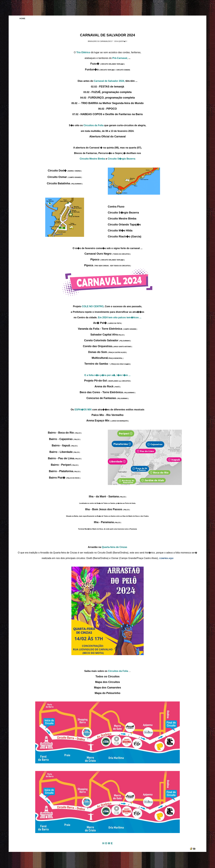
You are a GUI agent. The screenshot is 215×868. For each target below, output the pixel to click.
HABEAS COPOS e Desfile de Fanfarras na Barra (112, 114)
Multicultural (107, 358)
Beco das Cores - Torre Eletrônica (108, 392)
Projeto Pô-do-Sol (107, 381)
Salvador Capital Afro (108, 335)
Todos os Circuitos (107, 676)
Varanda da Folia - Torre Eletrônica (107, 329)
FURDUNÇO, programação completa (112, 98)
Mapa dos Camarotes (107, 688)
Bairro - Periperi (65, 465)
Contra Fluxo (116, 207)
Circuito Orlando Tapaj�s (124, 225)
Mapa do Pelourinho (107, 693)
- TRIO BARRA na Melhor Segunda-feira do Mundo (111, 103)
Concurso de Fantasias (107, 398)
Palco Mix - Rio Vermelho (107, 415)
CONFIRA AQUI (166, 558)
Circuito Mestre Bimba (122, 219)
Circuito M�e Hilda (120, 231)
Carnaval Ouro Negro (107, 254)
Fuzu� (107, 64)
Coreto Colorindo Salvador (108, 340)
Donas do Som (107, 352)
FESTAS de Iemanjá (112, 87)
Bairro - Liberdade (65, 452)
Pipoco (107, 260)
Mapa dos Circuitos (107, 682)
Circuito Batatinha (65, 183)
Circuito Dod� (65, 171)
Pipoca (108, 265)
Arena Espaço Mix (107, 421)
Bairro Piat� (65, 478)
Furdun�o (107, 70)
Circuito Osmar (65, 177)
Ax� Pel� (107, 323)
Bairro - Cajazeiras (65, 439)
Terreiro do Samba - (107, 364)
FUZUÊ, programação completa (112, 92)
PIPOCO (112, 109)
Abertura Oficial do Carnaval (107, 136)
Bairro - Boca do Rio (65, 433)
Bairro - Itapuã (65, 446)
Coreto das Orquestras (107, 346)
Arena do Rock (107, 386)
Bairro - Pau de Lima (65, 458)
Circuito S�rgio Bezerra (123, 213)
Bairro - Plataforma (65, 471)
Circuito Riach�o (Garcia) (125, 237)
